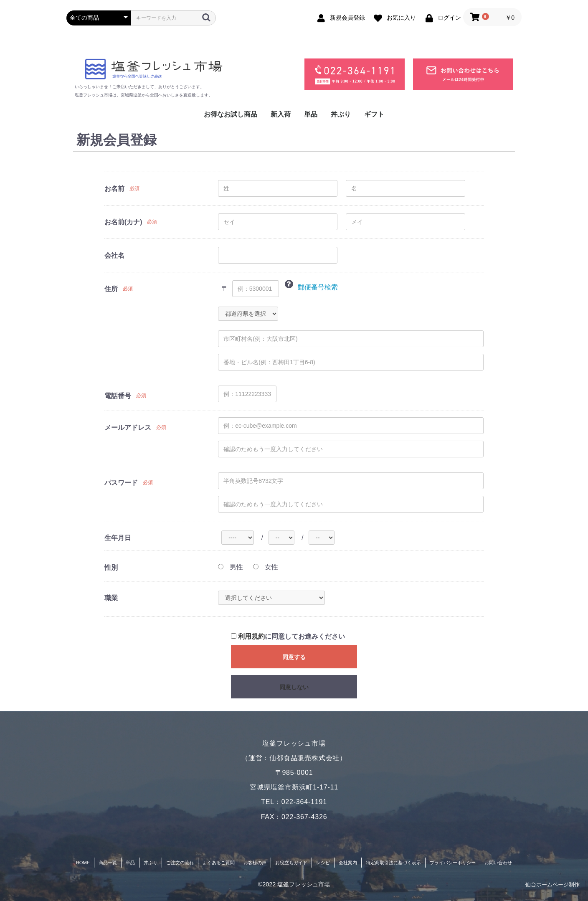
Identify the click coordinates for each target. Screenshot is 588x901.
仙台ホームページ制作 (553, 885)
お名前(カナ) (123, 222)
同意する (294, 657)
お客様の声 (255, 863)
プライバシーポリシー (453, 863)
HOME (83, 863)
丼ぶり (341, 114)
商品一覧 (108, 863)
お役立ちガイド (291, 863)
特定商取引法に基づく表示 (393, 863)
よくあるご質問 (219, 863)
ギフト (374, 114)
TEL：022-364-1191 (294, 802)
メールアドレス (128, 428)
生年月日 (118, 538)
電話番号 (118, 396)
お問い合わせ (498, 863)
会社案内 (348, 863)
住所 (111, 289)
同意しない (294, 687)
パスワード (121, 483)
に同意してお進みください (288, 636)
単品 (311, 114)
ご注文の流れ (180, 863)
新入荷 (281, 114)
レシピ (323, 863)
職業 (111, 598)
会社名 (114, 255)
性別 (111, 567)
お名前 (114, 189)
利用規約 (251, 636)
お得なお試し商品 (231, 114)
